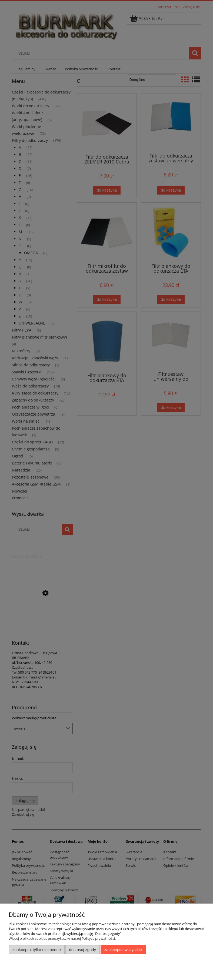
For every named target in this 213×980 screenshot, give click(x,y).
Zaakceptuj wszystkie (123, 950)
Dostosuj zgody (82, 950)
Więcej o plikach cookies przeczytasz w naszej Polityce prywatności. (62, 938)
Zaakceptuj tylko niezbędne (37, 950)
